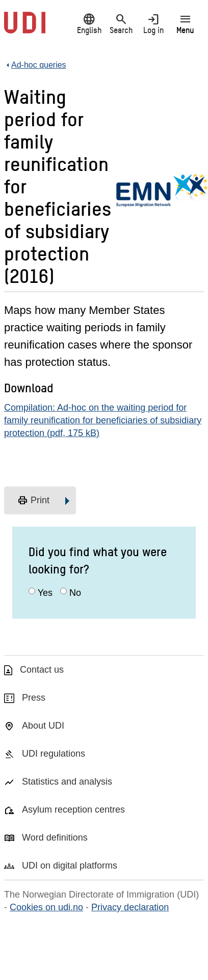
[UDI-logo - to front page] (25, 28)
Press (34, 698)
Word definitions (55, 838)
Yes (45, 593)
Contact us (42, 670)
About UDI (43, 726)
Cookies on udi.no (46, 907)
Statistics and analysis (67, 782)
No (75, 593)
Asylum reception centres (73, 810)
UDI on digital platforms (70, 866)
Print (33, 501)
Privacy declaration (130, 907)
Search (121, 24)
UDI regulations (54, 754)
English (89, 24)
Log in (153, 24)
